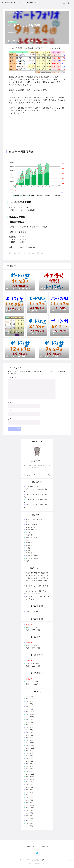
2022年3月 (30, 704)
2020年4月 (30, 764)
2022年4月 (30, 701)
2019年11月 (30, 777)
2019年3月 (30, 797)
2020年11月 (30, 745)
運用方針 (29, 550)
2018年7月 (30, 813)
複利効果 (29, 543)
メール (11, 411)
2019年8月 (30, 784)
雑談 (27, 561)
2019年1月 (30, 803)
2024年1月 (30, 696)
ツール (28, 522)
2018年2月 (30, 823)
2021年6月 (30, 727)
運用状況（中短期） (33, 556)
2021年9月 (30, 719)
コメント (12, 378)
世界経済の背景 (31, 530)
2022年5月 (30, 699)
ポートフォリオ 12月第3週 (35, 596)
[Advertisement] (37, 129)
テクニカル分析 (31, 524)
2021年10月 (30, 717)
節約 (27, 540)
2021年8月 (30, 722)
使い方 (28, 532)
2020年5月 (30, 761)
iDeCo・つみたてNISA (34, 519)
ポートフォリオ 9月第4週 (35, 586)
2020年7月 (30, 756)
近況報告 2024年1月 (34, 487)
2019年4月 (30, 795)
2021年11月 (30, 714)
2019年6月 (30, 790)
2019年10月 (30, 779)
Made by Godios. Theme (37, 863)
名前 (10, 402)
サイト (10, 419)
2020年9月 (30, 751)
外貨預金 (29, 535)
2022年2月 (30, 707)
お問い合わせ (46, 846)
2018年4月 (30, 818)
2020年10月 (30, 748)
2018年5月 (30, 816)
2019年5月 (30, 792)
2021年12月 (30, 712)
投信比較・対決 (31, 537)
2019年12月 (30, 774)
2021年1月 (30, 740)
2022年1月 (30, 709)
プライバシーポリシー (31, 846)
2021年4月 (30, 732)
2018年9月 (30, 810)
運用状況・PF (17, 13)
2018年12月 (30, 805)
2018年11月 (30, 808)
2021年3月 (30, 735)
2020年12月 (30, 743)
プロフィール (31, 527)
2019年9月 (30, 782)
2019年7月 (30, 787)
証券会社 (29, 545)
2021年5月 (30, 730)
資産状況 (29, 548)
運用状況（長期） (32, 558)
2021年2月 (30, 738)
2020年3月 (30, 766)
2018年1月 (30, 826)
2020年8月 (30, 753)
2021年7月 (30, 725)
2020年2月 (30, 769)
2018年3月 (30, 821)
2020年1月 (30, 771)
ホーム (8, 13)
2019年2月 (30, 800)
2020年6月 (30, 758)
